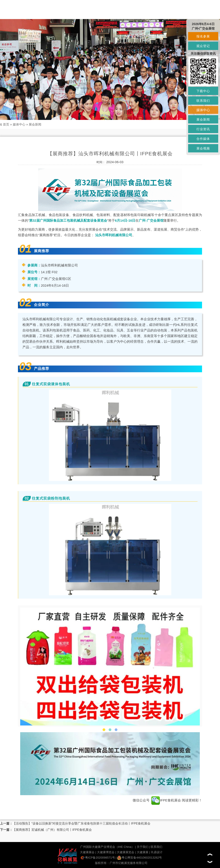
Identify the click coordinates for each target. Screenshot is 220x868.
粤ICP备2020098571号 (98, 858)
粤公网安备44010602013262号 (140, 858)
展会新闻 (35, 124)
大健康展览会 (125, 852)
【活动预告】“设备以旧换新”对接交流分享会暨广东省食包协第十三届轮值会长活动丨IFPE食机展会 (81, 823)
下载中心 (203, 91)
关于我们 (143, 847)
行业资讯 (203, 129)
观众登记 (203, 46)
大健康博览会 (106, 852)
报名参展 (203, 36)
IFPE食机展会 (166, 800)
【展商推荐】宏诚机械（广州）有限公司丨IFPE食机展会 (52, 830)
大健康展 (143, 852)
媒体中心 (19, 124)
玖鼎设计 (157, 852)
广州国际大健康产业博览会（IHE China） (107, 847)
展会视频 (203, 148)
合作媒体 (203, 139)
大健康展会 (87, 852)
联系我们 (156, 847)
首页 (6, 124)
